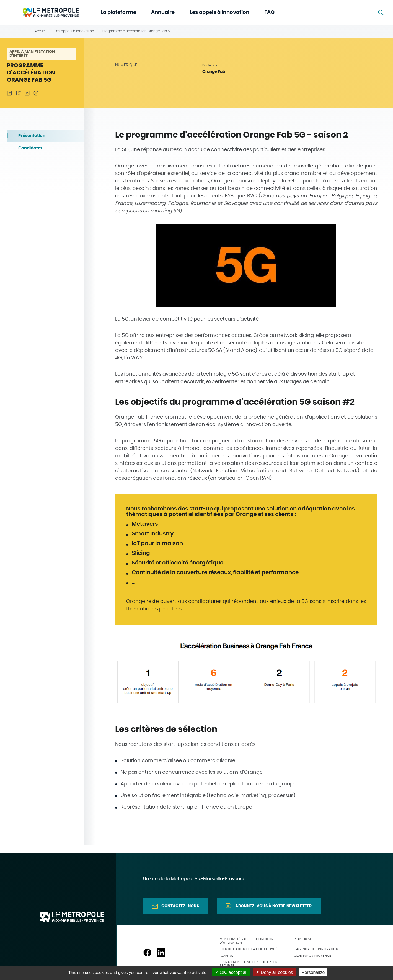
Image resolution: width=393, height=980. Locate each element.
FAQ (269, 12)
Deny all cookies (275, 972)
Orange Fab (214, 72)
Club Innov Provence (312, 956)
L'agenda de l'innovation (316, 949)
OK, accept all (231, 972)
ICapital (227, 956)
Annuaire (163, 12)
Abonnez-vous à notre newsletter (273, 906)
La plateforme (118, 12)
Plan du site (304, 939)
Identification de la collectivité (249, 949)
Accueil (41, 31)
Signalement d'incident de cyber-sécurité (249, 964)
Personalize (313, 972)
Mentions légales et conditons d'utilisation (248, 941)
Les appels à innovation (219, 12)
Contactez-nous (180, 906)
